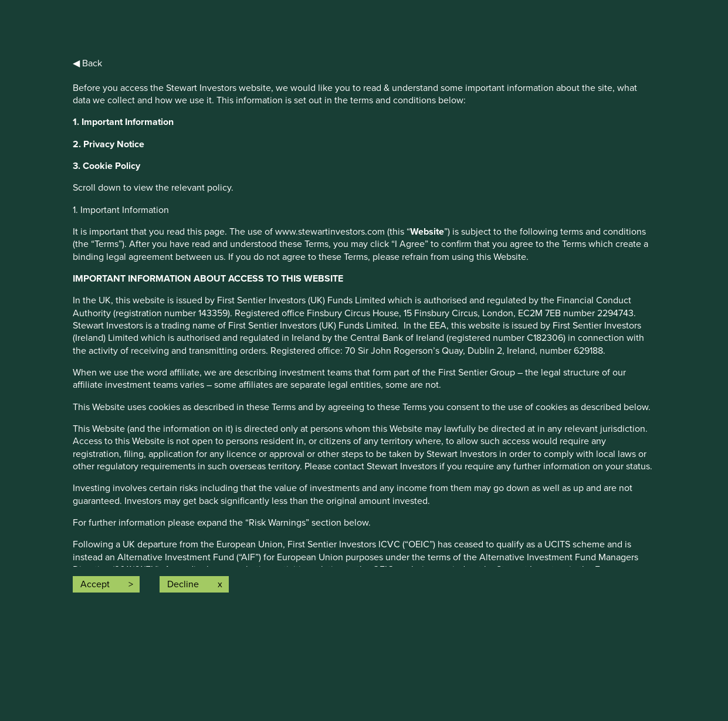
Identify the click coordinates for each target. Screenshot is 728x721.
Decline (183, 584)
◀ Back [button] (87, 63)
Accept (95, 584)
